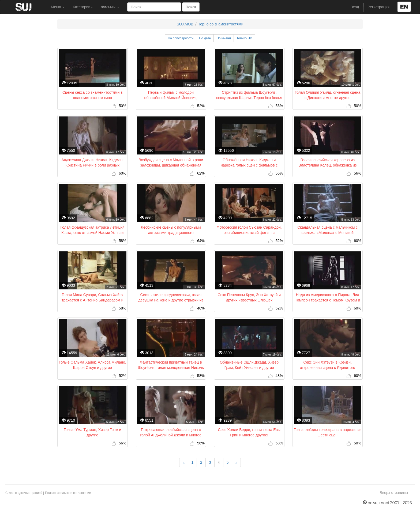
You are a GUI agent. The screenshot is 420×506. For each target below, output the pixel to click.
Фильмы (110, 7)
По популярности (181, 38)
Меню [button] (58, 7)
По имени (224, 38)
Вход (355, 7)
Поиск (191, 7)
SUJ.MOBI (185, 24)
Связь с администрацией (24, 493)
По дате (205, 38)
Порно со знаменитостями (220, 24)
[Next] (236, 462)
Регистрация (378, 7)
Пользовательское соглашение (68, 493)
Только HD (244, 38)
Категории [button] (83, 7)
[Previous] (184, 462)
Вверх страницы (394, 493)
